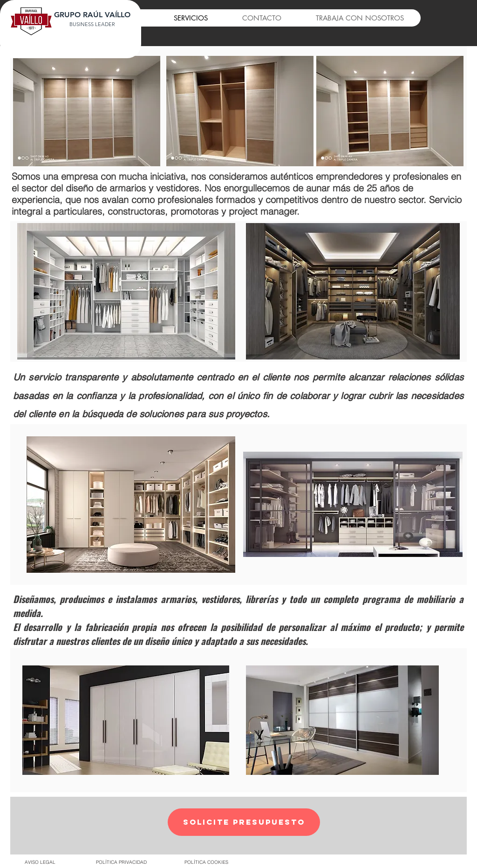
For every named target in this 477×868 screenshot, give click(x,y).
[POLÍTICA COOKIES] (206, 862)
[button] (244, 822)
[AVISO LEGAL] (40, 862)
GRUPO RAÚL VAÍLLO (92, 15)
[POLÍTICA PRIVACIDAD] (121, 862)
